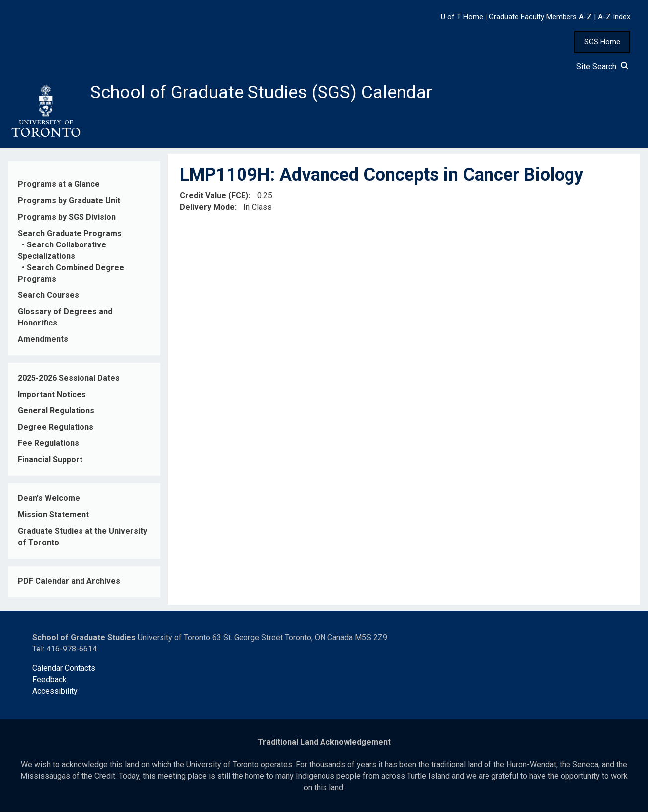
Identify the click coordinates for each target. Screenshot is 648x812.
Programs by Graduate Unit (69, 201)
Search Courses (48, 295)
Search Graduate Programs (70, 234)
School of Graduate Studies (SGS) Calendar (262, 93)
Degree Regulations (56, 427)
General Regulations (56, 411)
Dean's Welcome (49, 499)
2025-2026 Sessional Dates (69, 378)
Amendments (43, 340)
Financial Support (50, 460)
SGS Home (602, 42)
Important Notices (52, 395)
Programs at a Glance (59, 185)
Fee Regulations (48, 444)
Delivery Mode (207, 207)
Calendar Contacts (64, 669)
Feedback (49, 680)
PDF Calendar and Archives (69, 582)
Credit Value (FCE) (214, 196)
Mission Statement (53, 515)
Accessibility (55, 691)
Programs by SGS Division (67, 217)
